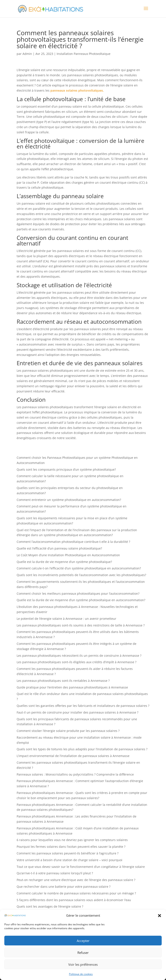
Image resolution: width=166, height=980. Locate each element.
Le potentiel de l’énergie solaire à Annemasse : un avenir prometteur (66, 619)
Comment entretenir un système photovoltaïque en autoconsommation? (69, 500)
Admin (27, 54)
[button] (160, 916)
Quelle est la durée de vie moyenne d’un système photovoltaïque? (64, 562)
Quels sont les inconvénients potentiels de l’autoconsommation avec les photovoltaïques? (81, 575)
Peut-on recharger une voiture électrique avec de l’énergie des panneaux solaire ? (76, 880)
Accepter (83, 941)
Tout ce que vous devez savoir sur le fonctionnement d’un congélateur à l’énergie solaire (81, 867)
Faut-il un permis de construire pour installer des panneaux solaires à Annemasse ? (77, 712)
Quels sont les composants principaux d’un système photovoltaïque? (66, 469)
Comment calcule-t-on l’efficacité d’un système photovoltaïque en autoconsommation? (79, 568)
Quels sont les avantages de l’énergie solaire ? (50, 906)
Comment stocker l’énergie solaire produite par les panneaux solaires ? (68, 731)
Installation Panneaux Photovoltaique (84, 54)
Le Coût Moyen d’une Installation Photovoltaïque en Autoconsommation (68, 555)
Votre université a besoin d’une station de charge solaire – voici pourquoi (69, 860)
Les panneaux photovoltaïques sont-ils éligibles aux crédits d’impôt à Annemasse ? (77, 662)
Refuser (83, 953)
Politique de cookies (81, 974)
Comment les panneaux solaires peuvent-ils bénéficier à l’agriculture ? (68, 853)
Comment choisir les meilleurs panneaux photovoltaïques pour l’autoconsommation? (78, 594)
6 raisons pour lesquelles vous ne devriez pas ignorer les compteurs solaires (72, 840)
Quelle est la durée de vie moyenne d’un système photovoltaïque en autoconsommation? (81, 600)
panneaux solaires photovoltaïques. (77, 90)
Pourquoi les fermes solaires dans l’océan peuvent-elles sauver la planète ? (71, 847)
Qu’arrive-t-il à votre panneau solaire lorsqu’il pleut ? (55, 873)
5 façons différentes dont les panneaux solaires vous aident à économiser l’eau (74, 900)
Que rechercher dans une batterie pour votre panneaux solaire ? (64, 887)
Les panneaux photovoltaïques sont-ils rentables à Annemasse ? (63, 681)
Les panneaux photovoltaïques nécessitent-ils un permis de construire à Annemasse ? (79, 656)
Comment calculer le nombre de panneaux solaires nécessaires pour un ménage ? (76, 893)
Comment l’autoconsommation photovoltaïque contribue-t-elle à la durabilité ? (73, 542)
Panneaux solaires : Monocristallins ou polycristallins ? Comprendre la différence (75, 774)
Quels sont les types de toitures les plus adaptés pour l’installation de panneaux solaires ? (82, 749)
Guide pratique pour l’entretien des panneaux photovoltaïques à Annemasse (72, 687)
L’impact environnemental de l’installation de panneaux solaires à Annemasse (73, 756)
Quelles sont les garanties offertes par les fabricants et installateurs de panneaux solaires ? (83, 706)
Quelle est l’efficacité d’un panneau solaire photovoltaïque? (59, 548)
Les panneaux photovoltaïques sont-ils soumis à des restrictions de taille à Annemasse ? (81, 625)
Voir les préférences (83, 964)
